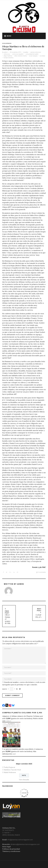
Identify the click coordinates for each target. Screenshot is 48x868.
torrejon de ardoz (9, 58)
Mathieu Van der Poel (12, 770)
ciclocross (7, 54)
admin (6, 52)
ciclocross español (18, 54)
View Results (24, 780)
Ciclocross (7, 43)
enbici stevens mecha (21, 56)
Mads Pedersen (10, 772)
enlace (9, 721)
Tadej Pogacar (10, 767)
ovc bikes (42, 56)
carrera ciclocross (36, 52)
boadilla (26, 52)
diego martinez (8, 56)
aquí (14, 754)
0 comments (41, 572)
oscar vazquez (33, 56)
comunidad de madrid (32, 54)
